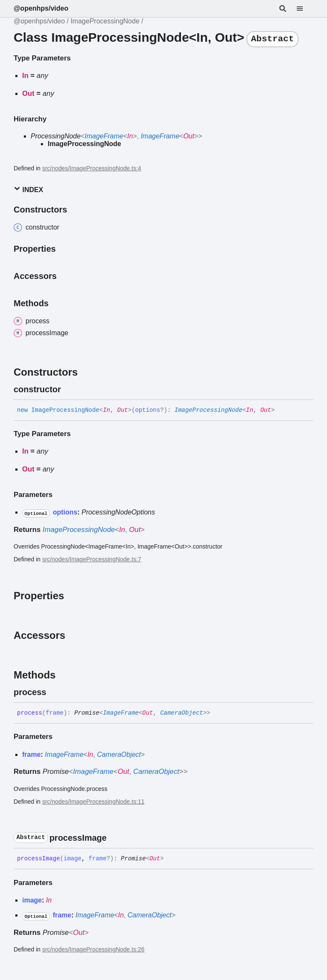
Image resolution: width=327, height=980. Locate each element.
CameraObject (182, 713)
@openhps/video (41, 8)
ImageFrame (104, 136)
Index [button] (28, 189)
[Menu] (305, 9)
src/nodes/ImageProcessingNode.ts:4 (92, 168)
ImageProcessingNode (105, 21)
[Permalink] (69, 389)
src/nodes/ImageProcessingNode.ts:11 (93, 802)
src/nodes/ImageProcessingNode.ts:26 (93, 949)
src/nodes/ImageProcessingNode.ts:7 (92, 559)
